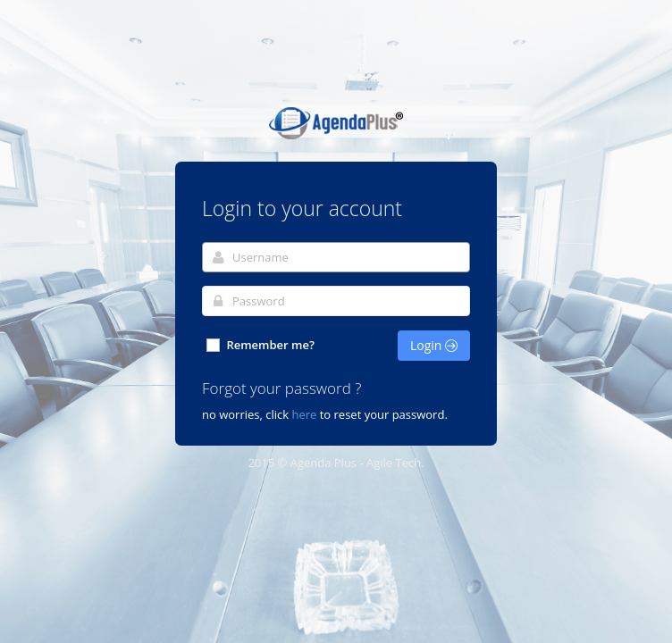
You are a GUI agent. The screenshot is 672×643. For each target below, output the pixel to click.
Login (434, 345)
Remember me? (260, 345)
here (304, 414)
